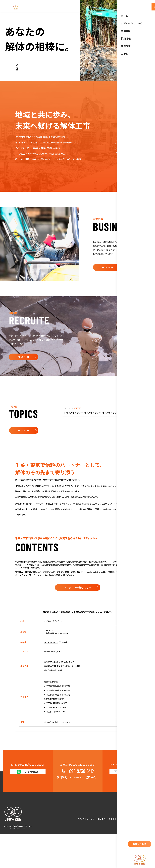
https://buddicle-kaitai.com (57, 787)
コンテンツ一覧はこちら (78, 652)
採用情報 (112, 819)
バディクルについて (86, 819)
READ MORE (108, 267)
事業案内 (102, 819)
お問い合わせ (145, 819)
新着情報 (123, 819)
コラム (133, 819)
